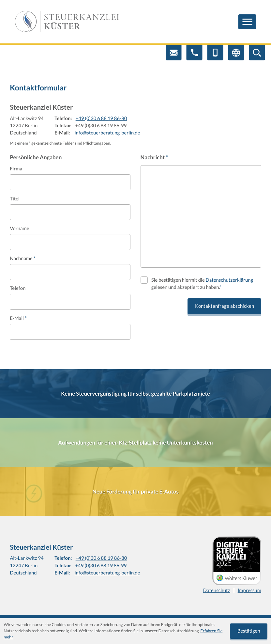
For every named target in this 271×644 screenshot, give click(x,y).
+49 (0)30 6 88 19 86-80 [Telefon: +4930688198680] (101, 118)
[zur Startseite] (67, 22)
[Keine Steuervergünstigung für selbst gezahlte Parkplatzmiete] (135, 394)
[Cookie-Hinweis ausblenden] (249, 631)
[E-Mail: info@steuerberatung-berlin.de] (174, 53)
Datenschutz (217, 590)
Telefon (18, 288)
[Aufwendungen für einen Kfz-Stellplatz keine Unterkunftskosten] (135, 443)
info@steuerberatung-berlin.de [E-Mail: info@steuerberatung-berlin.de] (107, 133)
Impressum (249, 590)
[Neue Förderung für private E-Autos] (135, 492)
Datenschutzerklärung (230, 280)
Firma (16, 169)
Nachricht (154, 157)
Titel (15, 199)
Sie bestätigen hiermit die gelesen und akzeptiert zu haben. (202, 284)
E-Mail (18, 318)
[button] (195, 53)
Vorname (19, 228)
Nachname (23, 259)
